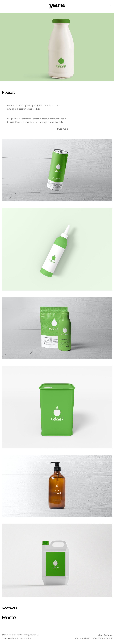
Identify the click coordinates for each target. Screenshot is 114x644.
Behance (102, 638)
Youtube (78, 638)
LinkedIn (109, 638)
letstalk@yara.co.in (105, 635)
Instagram (86, 638)
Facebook (94, 638)
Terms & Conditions (25, 638)
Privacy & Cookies (9, 638)
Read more (63, 129)
